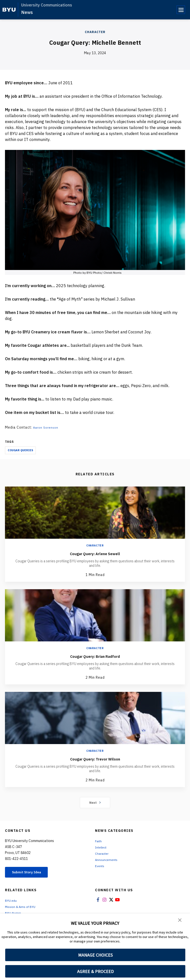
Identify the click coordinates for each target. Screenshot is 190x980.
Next (95, 802)
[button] (180, 921)
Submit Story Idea (31, 873)
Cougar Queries (20, 450)
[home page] (9, 10)
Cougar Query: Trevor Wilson (95, 759)
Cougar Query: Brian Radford (95, 656)
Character (95, 32)
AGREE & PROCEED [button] (95, 971)
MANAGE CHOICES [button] (95, 955)
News (27, 12)
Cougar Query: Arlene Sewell (95, 553)
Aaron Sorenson (47, 427)
